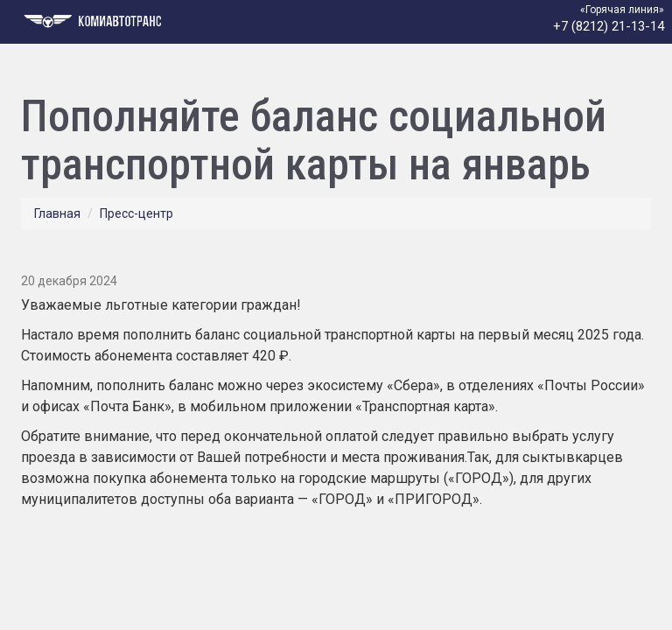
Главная (57, 213)
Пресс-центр (136, 213)
